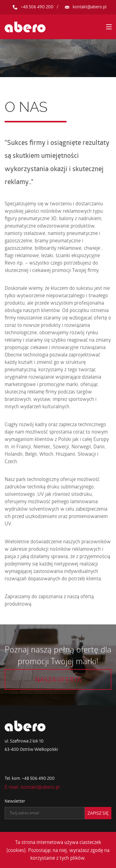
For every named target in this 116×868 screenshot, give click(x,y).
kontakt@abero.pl (90, 7)
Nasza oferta (58, 679)
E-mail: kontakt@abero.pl (32, 787)
